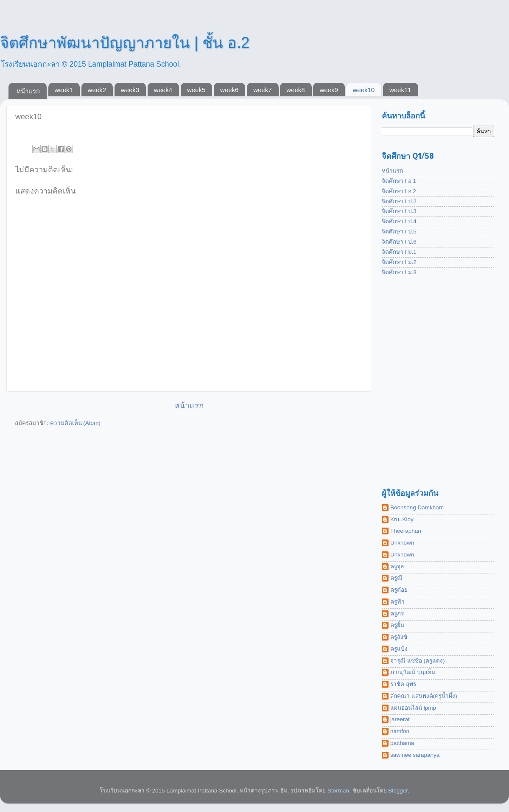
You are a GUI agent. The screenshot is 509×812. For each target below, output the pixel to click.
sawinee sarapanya (415, 755)
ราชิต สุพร (403, 684)
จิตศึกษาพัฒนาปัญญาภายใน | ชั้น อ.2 (125, 43)
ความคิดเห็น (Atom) (75, 423)
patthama (402, 743)
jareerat (400, 719)
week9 (329, 90)
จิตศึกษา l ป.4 (399, 221)
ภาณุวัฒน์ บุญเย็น (413, 672)
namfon (400, 731)
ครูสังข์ (399, 637)
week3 (130, 90)
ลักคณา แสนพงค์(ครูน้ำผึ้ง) (424, 696)
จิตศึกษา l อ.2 (399, 191)
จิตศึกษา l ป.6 (399, 242)
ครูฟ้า (397, 602)
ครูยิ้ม (397, 625)
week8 (295, 90)
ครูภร (397, 614)
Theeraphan (406, 531)
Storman (338, 791)
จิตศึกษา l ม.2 (399, 262)
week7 (262, 90)
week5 (196, 90)
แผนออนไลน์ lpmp (413, 708)
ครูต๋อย (399, 590)
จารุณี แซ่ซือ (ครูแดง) (418, 661)
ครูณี (396, 578)
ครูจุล (397, 566)
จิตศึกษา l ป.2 (399, 201)
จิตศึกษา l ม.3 (399, 272)
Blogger (398, 791)
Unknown (402, 543)
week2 (97, 90)
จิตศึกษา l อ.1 (399, 181)
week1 (64, 90)
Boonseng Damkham (417, 507)
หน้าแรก (28, 91)
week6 (229, 90)
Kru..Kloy (402, 519)
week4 (163, 90)
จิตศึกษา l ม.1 (399, 252)
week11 (400, 90)
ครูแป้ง (399, 649)
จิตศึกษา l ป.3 (399, 211)
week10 (364, 90)
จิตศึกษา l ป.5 (399, 232)
